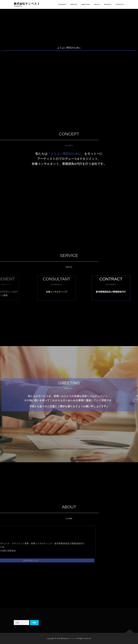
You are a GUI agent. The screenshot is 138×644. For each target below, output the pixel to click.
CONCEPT (62, 4)
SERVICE (74, 4)
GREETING (86, 4)
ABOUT (97, 4)
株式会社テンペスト (27, 4)
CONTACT (120, 4)
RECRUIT (108, 4)
